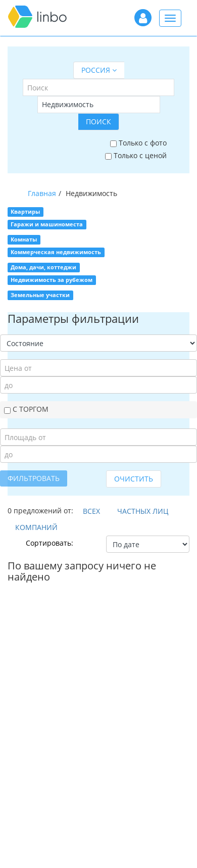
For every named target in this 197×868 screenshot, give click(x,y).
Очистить (134, 479)
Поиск (98, 122)
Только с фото (138, 143)
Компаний (36, 527)
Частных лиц (143, 511)
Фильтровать (34, 478)
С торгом (26, 409)
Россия (99, 70)
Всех (91, 511)
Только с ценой (136, 155)
